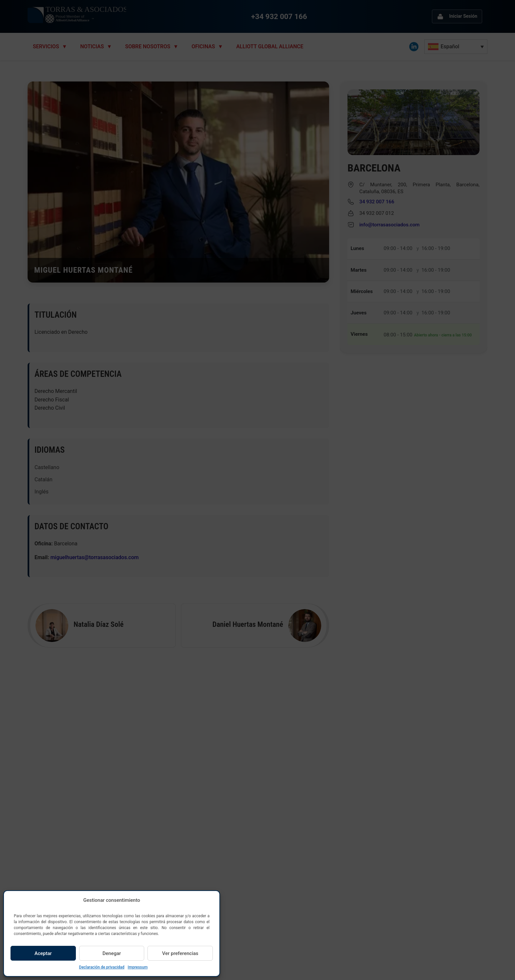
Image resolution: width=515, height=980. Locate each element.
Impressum (138, 967)
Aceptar (43, 953)
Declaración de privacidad (102, 967)
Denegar (112, 953)
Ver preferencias (180, 953)
